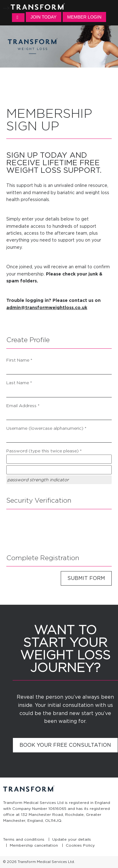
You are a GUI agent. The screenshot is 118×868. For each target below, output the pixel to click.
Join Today (43, 17)
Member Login (84, 17)
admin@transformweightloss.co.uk (47, 308)
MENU (18, 18)
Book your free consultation (65, 745)
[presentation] (54, 529)
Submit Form (86, 578)
